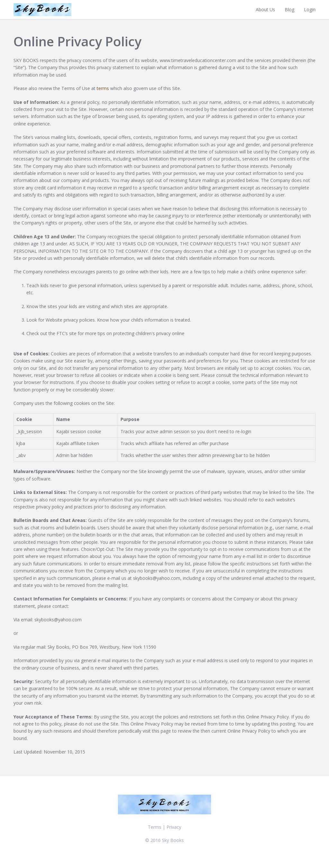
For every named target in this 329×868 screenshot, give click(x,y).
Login (310, 9)
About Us (265, 9)
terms (103, 88)
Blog (289, 9)
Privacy (174, 827)
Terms (155, 827)
